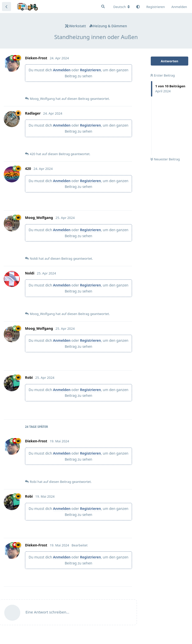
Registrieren (90, 70)
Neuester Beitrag (165, 159)
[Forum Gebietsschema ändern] (121, 7)
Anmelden (62, 70)
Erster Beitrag (163, 75)
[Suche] (103, 7)
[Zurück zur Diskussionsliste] (6, 7)
